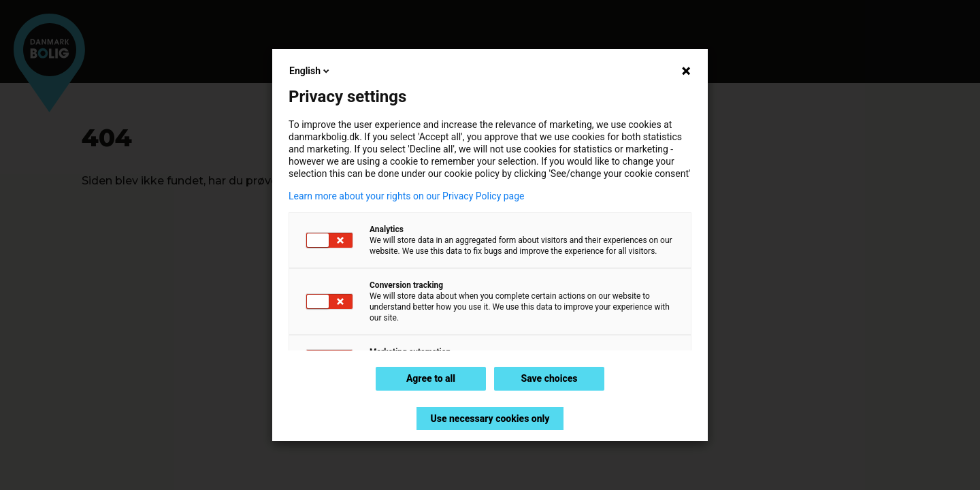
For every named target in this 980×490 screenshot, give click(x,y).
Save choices (549, 378)
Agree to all (431, 378)
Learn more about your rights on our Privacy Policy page (407, 196)
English (310, 71)
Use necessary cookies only (490, 419)
